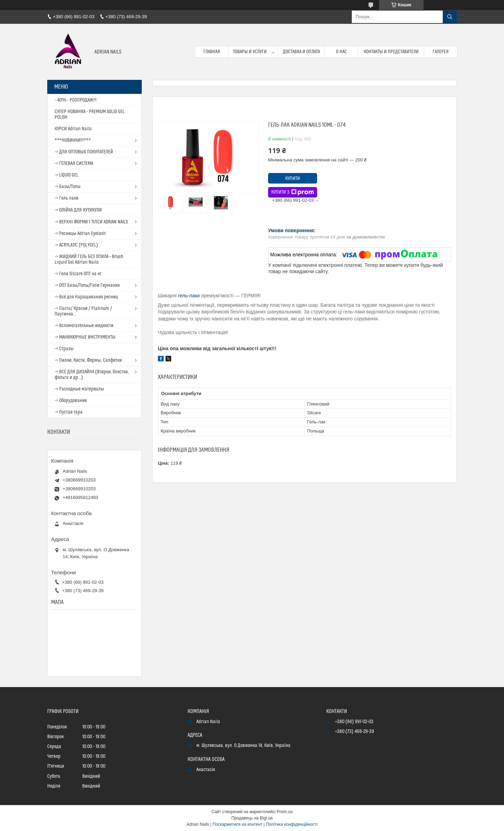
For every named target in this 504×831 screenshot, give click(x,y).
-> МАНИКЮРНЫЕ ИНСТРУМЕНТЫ (85, 337)
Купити (293, 179)
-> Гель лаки (66, 198)
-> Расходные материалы (79, 389)
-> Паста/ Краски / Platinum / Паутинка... (83, 311)
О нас (341, 52)
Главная (212, 52)
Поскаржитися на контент (237, 824)
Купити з (293, 192)
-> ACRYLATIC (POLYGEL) (76, 245)
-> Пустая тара (69, 412)
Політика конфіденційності (292, 824)
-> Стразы (64, 349)
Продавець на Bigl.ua (252, 818)
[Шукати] (450, 17)
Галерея (441, 52)
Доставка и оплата (301, 52)
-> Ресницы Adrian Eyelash (80, 234)
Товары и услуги (250, 52)
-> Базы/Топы (68, 187)
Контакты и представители (391, 52)
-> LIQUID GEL (66, 175)
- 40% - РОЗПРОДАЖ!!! (76, 100)
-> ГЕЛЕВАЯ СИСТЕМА (74, 164)
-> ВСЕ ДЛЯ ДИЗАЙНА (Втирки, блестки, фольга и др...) (92, 375)
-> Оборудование (71, 401)
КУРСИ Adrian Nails (73, 129)
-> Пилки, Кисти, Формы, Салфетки (88, 360)
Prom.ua (285, 812)
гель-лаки (189, 296)
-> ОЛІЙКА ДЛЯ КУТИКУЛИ (78, 210)
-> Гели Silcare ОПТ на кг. (79, 274)
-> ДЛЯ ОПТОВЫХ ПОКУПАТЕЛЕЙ (84, 152)
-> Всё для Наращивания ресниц (86, 297)
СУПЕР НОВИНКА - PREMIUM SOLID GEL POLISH (90, 115)
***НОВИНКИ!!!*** (73, 140)
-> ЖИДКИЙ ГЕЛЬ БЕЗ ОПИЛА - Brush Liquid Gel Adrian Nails (89, 259)
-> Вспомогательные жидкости (84, 326)
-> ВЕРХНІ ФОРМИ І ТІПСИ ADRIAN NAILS (91, 222)
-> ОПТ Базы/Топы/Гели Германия (87, 285)
